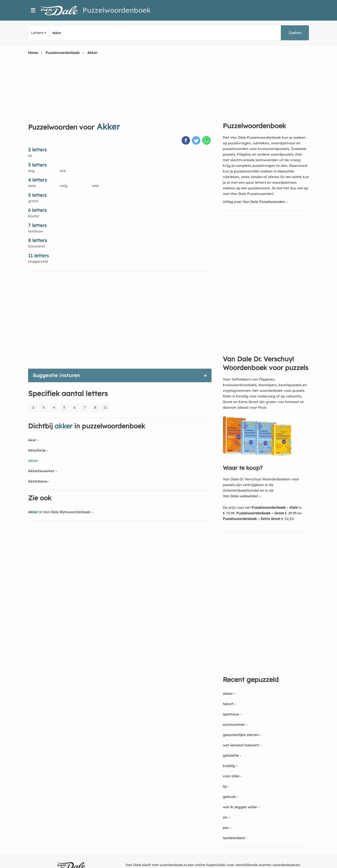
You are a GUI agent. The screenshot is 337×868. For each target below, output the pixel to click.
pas (226, 828)
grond (33, 201)
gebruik (229, 797)
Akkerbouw (38, 481)
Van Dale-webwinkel (240, 496)
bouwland (37, 246)
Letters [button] (37, 33)
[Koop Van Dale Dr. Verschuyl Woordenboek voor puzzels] (258, 455)
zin (225, 817)
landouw (35, 231)
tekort (228, 704)
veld (95, 186)
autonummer (234, 724)
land (32, 186)
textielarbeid (234, 838)
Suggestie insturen (56, 375)
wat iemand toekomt (241, 745)
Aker (32, 440)
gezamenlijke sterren (241, 735)
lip (225, 786)
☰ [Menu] (33, 10)
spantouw (231, 714)
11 (105, 407)
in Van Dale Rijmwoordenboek (59, 512)
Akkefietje (37, 450)
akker (228, 694)
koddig (229, 766)
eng (31, 171)
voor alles (231, 776)
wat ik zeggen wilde (240, 807)
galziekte (231, 755)
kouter (34, 216)
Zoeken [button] (295, 33)
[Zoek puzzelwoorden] (108, 33)
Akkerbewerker (41, 471)
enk (63, 171)
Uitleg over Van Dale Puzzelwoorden (254, 202)
